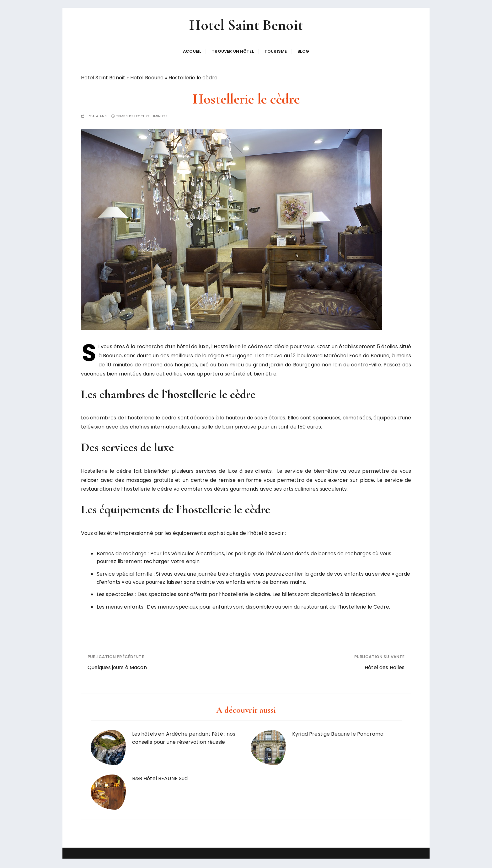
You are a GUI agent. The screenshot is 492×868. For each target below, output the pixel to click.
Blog (303, 52)
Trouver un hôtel (233, 52)
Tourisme (276, 52)
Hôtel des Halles (385, 667)
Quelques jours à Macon (117, 667)
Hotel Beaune (147, 78)
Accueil (192, 52)
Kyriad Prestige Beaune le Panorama (338, 734)
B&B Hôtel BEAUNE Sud (160, 778)
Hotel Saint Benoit (246, 26)
